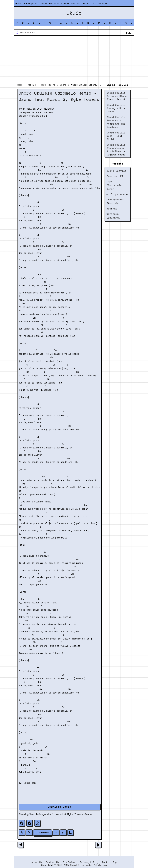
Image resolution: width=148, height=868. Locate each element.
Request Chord (59, 3)
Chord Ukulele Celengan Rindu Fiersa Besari (117, 96)
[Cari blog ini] (74, 33)
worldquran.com (117, 194)
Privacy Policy (89, 862)
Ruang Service (116, 171)
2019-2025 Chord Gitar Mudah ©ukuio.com (82, 865)
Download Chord (59, 807)
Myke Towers (75, 814)
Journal (112, 209)
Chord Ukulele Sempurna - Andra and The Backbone (116, 122)
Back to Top (109, 862)
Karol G (61, 814)
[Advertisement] (74, 60)
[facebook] (22, 823)
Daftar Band (100, 3)
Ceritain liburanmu (113, 216)
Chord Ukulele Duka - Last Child (116, 136)
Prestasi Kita (116, 176)
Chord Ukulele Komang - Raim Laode (116, 108)
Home (19, 3)
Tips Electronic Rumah (114, 185)
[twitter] (30, 823)
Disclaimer (69, 862)
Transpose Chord (35, 3)
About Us (37, 862)
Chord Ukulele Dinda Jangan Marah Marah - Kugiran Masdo (116, 150)
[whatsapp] (37, 823)
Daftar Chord (80, 3)
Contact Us (52, 862)
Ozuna (88, 814)
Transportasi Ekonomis (116, 201)
